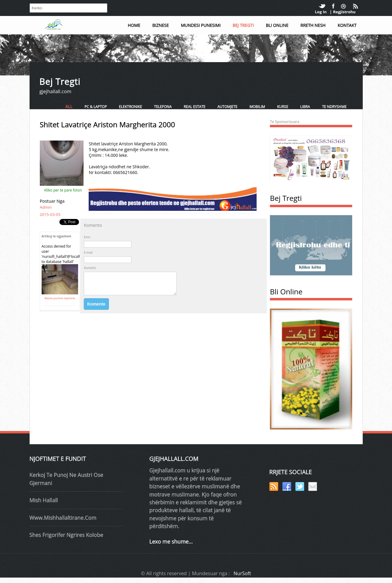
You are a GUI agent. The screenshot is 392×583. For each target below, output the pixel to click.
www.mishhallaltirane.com (63, 518)
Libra (305, 107)
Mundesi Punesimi (201, 25)
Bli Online (277, 25)
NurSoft (242, 573)
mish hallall (44, 500)
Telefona (163, 107)
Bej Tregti (243, 25)
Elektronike (130, 107)
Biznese (161, 25)
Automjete (227, 107)
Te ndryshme (334, 107)
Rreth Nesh (313, 25)
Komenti (90, 268)
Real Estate (194, 107)
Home (134, 25)
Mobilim (257, 107)
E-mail (88, 252)
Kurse (283, 107)
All (69, 106)
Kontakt (347, 25)
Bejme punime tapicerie (60, 298)
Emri (87, 237)
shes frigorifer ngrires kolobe (66, 535)
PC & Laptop (96, 107)
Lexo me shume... (171, 541)
